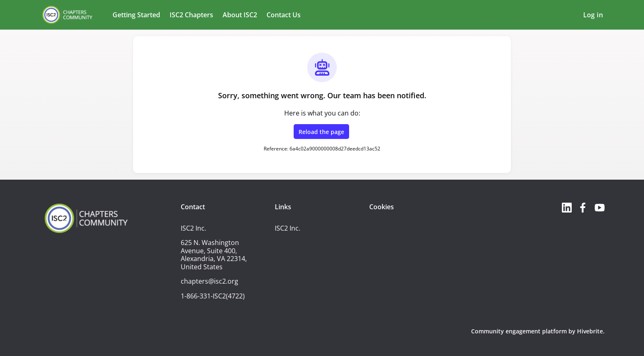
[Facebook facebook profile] (583, 207)
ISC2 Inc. (287, 228)
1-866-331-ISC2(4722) (213, 296)
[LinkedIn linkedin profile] (567, 207)
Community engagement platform (519, 331)
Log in (593, 15)
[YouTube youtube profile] (600, 207)
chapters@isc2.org (209, 281)
